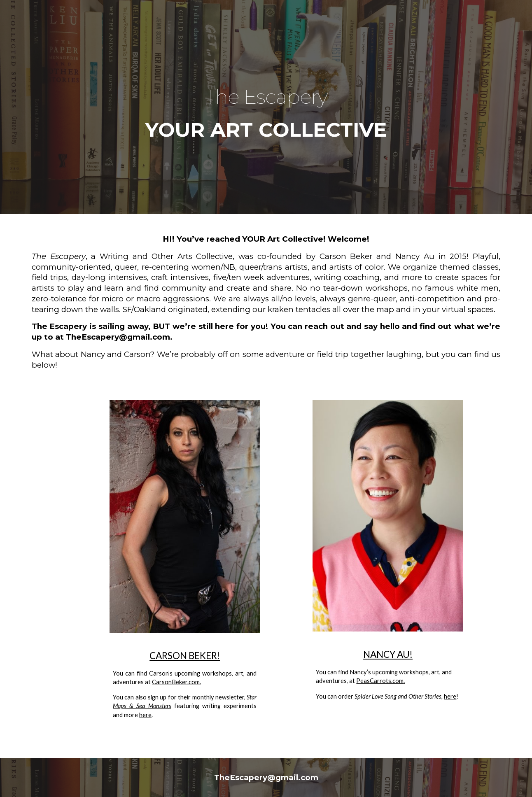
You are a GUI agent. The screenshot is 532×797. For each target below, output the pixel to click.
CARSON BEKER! (185, 656)
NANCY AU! (388, 654)
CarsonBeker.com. (176, 682)
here (145, 715)
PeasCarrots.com (380, 681)
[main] (266, 107)
